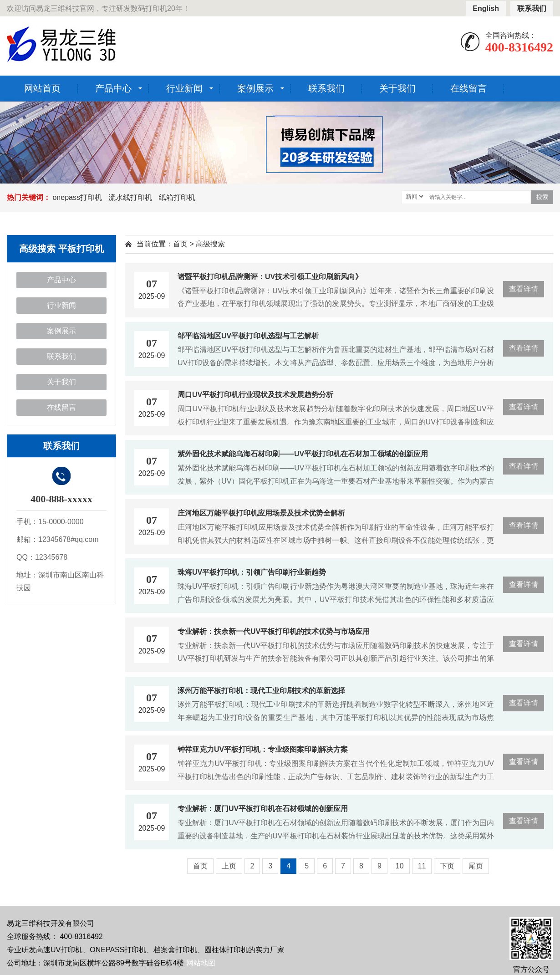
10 (400, 866)
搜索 (542, 197)
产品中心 (113, 88)
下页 (447, 866)
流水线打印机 (130, 197)
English (486, 8)
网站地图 (201, 963)
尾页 (476, 866)
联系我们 (532, 8)
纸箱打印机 (177, 197)
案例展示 (255, 88)
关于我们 (397, 88)
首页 (180, 244)
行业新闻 (184, 88)
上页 (229, 866)
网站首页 (42, 88)
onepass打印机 (77, 197)
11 (422, 866)
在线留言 (468, 88)
